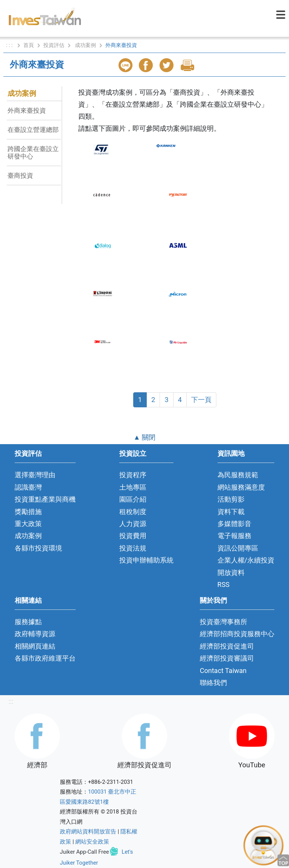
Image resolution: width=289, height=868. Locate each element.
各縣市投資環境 (38, 548)
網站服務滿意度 (241, 487)
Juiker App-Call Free (84, 852)
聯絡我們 (213, 683)
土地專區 (133, 487)
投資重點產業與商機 (45, 499)
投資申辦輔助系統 (146, 560)
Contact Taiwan (223, 671)
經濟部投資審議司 (227, 658)
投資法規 (133, 548)
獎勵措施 (28, 512)
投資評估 (54, 45)
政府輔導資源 (35, 634)
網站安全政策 (92, 842)
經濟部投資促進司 (227, 646)
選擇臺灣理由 (35, 475)
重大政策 (28, 524)
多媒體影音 (234, 524)
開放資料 (231, 572)
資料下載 (231, 512)
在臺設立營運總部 (33, 130)
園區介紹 (133, 499)
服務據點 (28, 622)
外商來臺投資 (27, 110)
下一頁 (201, 400)
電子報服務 (234, 536)
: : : (10, 45)
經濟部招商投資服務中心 (237, 634)
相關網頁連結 (35, 646)
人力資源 (133, 524)
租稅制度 (133, 512)
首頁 (29, 45)
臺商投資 (20, 175)
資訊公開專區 (238, 548)
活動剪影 (231, 499)
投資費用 (133, 536)
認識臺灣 (28, 487)
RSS (224, 584)
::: (11, 701)
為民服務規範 (238, 475)
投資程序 (133, 475)
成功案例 (85, 45)
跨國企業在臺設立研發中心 (33, 153)
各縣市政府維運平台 (45, 658)
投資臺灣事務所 (224, 622)
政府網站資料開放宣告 (88, 832)
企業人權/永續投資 (246, 560)
